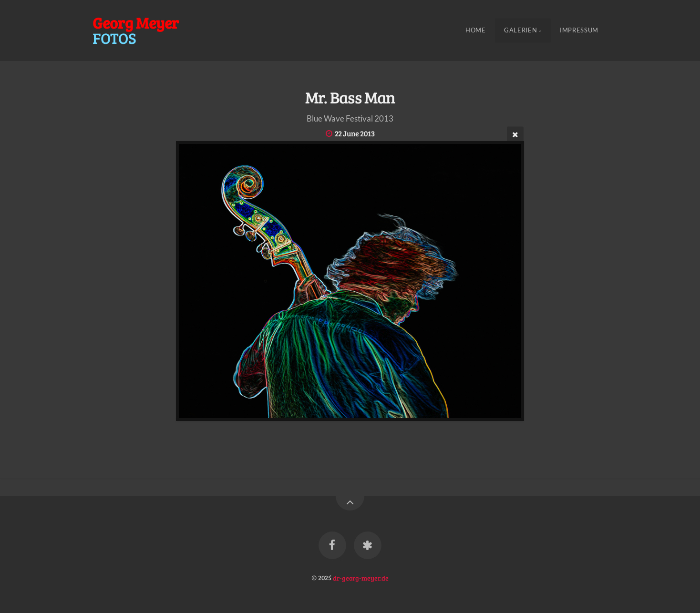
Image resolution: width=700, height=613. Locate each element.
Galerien (520, 31)
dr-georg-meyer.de (361, 577)
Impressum (579, 31)
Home (476, 31)
